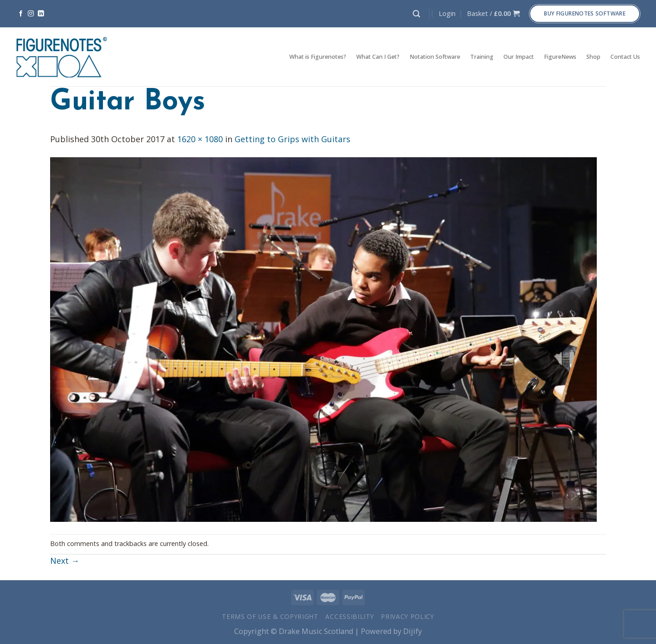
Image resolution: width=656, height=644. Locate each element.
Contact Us (625, 57)
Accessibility (349, 616)
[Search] (416, 14)
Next (65, 561)
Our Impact (519, 57)
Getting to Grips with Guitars (292, 139)
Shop (593, 57)
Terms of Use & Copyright (270, 616)
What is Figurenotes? (318, 57)
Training (482, 57)
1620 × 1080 (200, 139)
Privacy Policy (407, 616)
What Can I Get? (378, 57)
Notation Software (435, 57)
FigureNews (560, 57)
